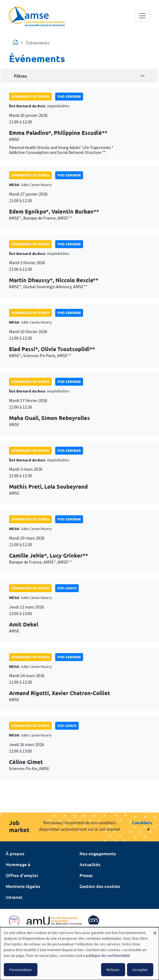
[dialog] (79, 954)
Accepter (140, 970)
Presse (86, 875)
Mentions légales (23, 886)
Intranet (14, 897)
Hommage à (18, 864)
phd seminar (69, 96)
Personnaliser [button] (21, 970)
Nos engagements (98, 853)
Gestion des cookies (100, 886)
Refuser (113, 970)
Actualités (90, 864)
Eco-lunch (67, 588)
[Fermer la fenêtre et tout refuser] (155, 931)
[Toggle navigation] (142, 16)
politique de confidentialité (108, 955)
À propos (15, 853)
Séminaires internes (30, 96)
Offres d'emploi (22, 875)
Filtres (20, 76)
